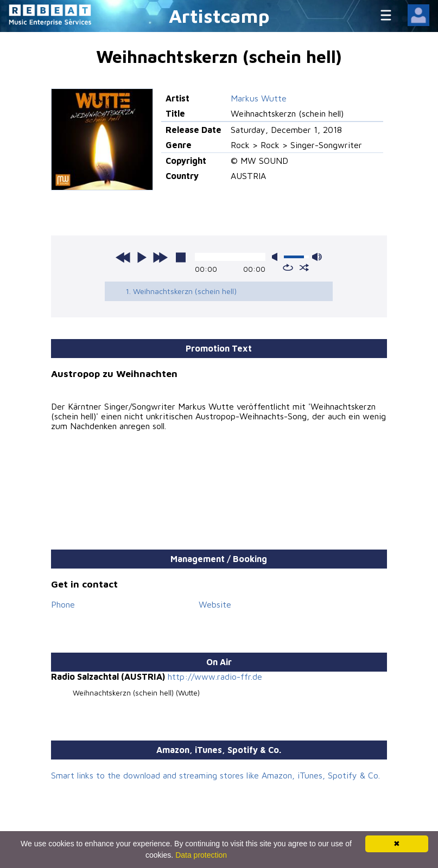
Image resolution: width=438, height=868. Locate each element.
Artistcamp (219, 15)
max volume (317, 257)
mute (277, 257)
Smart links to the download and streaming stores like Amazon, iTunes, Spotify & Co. (215, 775)
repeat (288, 267)
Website (215, 604)
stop (181, 257)
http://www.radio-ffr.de (215, 676)
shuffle (304, 267)
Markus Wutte (259, 98)
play (142, 257)
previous (123, 257)
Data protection (201, 855)
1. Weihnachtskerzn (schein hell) (181, 291)
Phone (63, 604)
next (160, 257)
